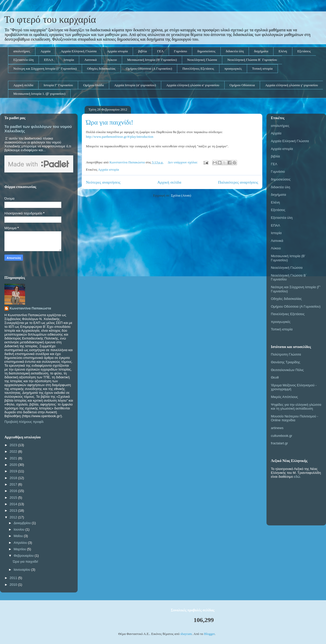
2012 (14, 517)
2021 (14, 458)
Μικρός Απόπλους (284, 397)
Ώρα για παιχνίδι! (110, 122)
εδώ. (297, 477)
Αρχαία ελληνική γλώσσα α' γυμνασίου (193, 85)
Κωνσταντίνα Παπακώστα (30, 308)
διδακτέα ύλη (235, 51)
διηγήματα (261, 51)
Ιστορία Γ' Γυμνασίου (58, 85)
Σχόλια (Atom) (181, 195)
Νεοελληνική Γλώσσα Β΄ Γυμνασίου (252, 60)
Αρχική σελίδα (23, 85)
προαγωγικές (233, 68)
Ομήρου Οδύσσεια (242, 85)
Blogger (209, 634)
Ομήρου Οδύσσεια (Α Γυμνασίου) (149, 68)
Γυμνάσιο (180, 51)
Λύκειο (112, 60)
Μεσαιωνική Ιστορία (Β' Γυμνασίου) (152, 60)
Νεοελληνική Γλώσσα (202, 60)
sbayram (186, 634)
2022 (14, 451)
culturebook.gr (281, 436)
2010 (14, 585)
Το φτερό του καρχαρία (50, 19)
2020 (14, 465)
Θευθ (275, 377)
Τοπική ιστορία (262, 68)
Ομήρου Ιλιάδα (94, 85)
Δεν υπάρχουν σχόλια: (183, 162)
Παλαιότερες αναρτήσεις (238, 182)
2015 (14, 498)
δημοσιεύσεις (206, 51)
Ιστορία (69, 60)
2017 (14, 484)
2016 (14, 491)
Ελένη (283, 51)
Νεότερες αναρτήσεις (103, 182)
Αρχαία (46, 51)
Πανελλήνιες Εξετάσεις (198, 68)
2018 (14, 478)
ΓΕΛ (160, 51)
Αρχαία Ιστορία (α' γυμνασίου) (135, 85)
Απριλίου (21, 543)
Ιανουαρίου (23, 570)
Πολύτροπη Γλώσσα (286, 354)
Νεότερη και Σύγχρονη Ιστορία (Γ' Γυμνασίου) (45, 68)
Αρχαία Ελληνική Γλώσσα (79, 51)
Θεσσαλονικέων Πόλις (287, 370)
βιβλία (142, 51)
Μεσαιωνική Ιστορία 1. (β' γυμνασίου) (39, 94)
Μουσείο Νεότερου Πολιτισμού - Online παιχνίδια (295, 418)
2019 (14, 471)
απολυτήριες (22, 51)
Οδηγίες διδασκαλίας (101, 68)
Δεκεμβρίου (23, 523)
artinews (277, 428)
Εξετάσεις (304, 51)
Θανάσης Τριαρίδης (286, 362)
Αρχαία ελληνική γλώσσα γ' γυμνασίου (292, 85)
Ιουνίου (20, 529)
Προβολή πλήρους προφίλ (24, 422)
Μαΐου (19, 536)
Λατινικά (91, 60)
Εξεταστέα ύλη (24, 60)
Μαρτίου (20, 549)
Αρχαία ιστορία (117, 51)
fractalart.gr (279, 443)
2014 (14, 504)
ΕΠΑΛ (49, 60)
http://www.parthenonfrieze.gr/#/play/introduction (120, 137)
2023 (14, 445)
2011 (14, 578)
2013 (14, 511)
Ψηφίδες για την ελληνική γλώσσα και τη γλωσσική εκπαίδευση (296, 407)
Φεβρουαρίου (24, 556)
